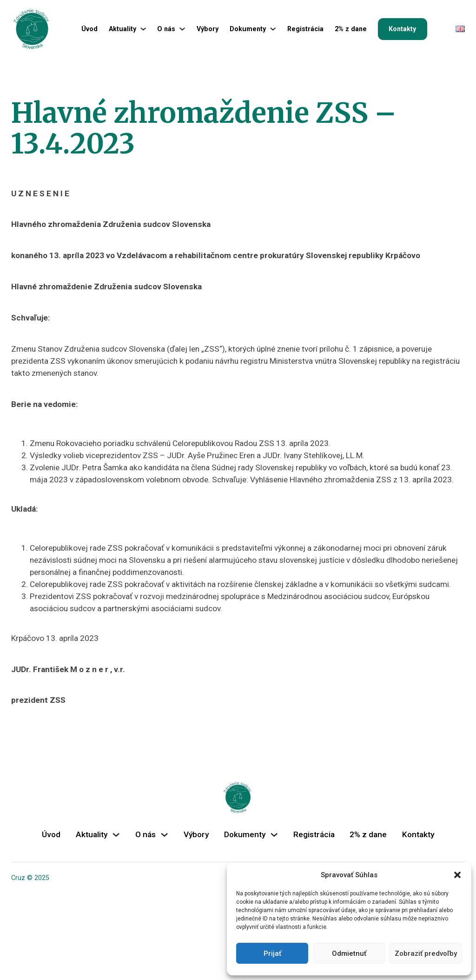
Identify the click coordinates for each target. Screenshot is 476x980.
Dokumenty (248, 29)
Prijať (272, 953)
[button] (457, 875)
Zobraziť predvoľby (426, 953)
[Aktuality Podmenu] (143, 29)
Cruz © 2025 (30, 878)
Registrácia (305, 29)
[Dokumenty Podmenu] (273, 29)
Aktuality (122, 29)
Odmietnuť (349, 953)
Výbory (208, 29)
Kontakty (402, 29)
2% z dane (351, 29)
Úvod (89, 29)
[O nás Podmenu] (182, 29)
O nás (166, 29)
